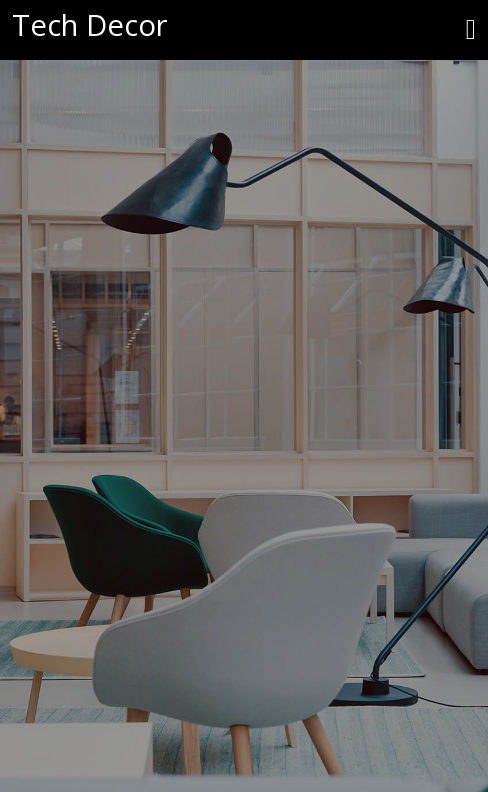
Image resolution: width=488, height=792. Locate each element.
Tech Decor (90, 25)
